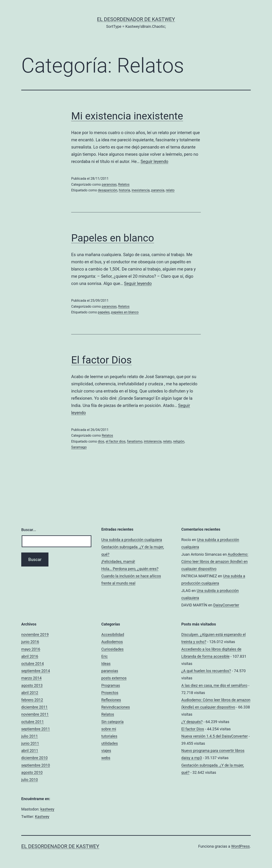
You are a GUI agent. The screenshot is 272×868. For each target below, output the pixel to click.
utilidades (110, 743)
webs (106, 758)
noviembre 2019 (35, 635)
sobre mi (109, 729)
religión (179, 441)
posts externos (114, 678)
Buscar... (29, 530)
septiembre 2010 (36, 765)
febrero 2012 (32, 700)
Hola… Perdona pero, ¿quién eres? (130, 569)
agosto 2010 (32, 772)
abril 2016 (30, 656)
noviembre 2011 (35, 714)
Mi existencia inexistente (127, 116)
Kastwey (42, 817)
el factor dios (116, 441)
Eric (105, 656)
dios (101, 441)
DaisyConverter (226, 605)
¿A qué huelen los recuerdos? (206, 671)
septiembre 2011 (36, 729)
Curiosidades (113, 649)
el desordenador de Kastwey (136, 19)
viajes (106, 751)
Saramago (79, 447)
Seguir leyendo (154, 161)
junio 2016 (30, 642)
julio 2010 (30, 780)
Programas (111, 685)
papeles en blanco (125, 312)
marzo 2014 (31, 678)
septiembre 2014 (36, 671)
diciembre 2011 (34, 707)
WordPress (240, 846)
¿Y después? (192, 722)
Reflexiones (111, 700)
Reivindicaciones (116, 707)
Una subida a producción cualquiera (132, 540)
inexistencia (141, 190)
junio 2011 (30, 743)
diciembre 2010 (34, 758)
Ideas (106, 664)
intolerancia (153, 441)
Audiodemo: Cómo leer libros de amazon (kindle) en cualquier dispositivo (215, 562)
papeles (104, 312)
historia (124, 190)
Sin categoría (113, 722)
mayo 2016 (31, 649)
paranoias (109, 184)
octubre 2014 (33, 664)
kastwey (47, 809)
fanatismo (135, 441)
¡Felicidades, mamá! (118, 562)
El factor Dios (101, 360)
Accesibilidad (113, 635)
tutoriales (109, 736)
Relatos (124, 184)
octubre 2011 (33, 722)
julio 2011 (30, 736)
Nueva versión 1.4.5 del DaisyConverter (214, 736)
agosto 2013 (32, 685)
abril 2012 (30, 693)
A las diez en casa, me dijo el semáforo (214, 685)
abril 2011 (30, 751)
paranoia (158, 190)
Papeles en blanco (113, 238)
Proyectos (110, 693)
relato (170, 190)
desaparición (108, 190)
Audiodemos (112, 642)
